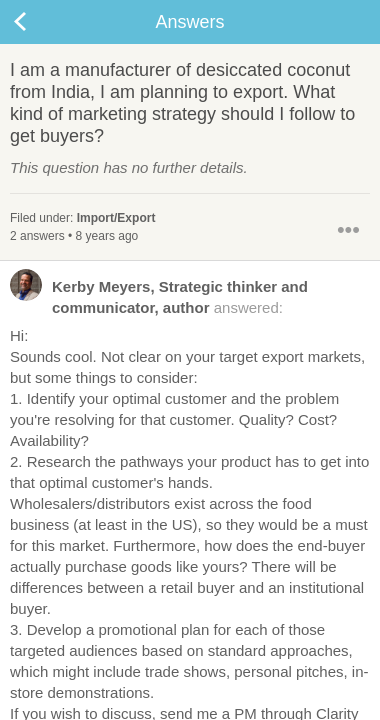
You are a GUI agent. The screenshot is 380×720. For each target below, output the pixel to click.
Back (40, 22)
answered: (159, 296)
